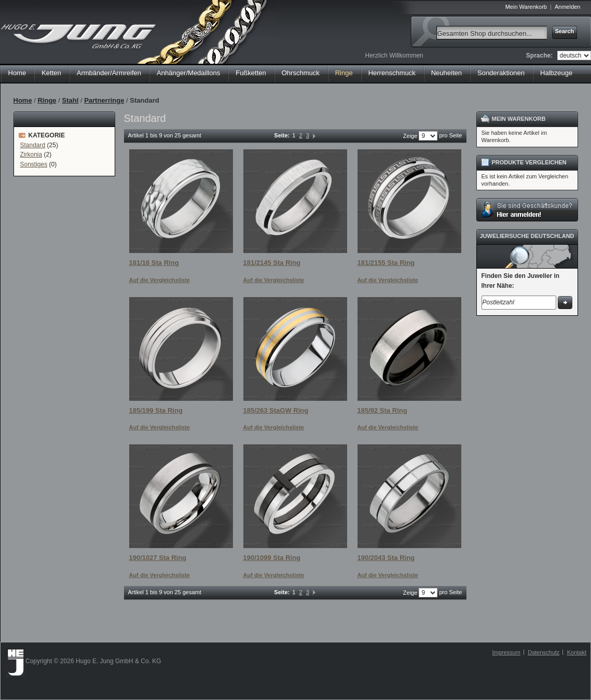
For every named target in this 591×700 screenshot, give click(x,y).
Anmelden (568, 7)
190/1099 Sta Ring (272, 558)
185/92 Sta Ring (382, 410)
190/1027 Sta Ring (158, 558)
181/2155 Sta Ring (386, 263)
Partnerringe (104, 100)
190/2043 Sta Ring (386, 558)
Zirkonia (31, 155)
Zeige (410, 136)
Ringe (47, 100)
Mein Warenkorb (526, 7)
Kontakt (577, 652)
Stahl (70, 100)
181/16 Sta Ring (154, 263)
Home (17, 73)
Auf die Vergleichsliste (160, 280)
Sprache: (539, 55)
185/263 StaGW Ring (276, 410)
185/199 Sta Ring (156, 410)
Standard (33, 145)
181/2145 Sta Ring (272, 263)
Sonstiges (34, 164)
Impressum (506, 652)
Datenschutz (544, 652)
